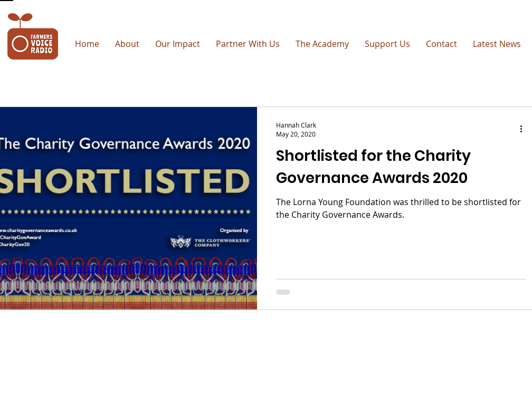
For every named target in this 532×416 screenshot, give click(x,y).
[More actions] (525, 129)
